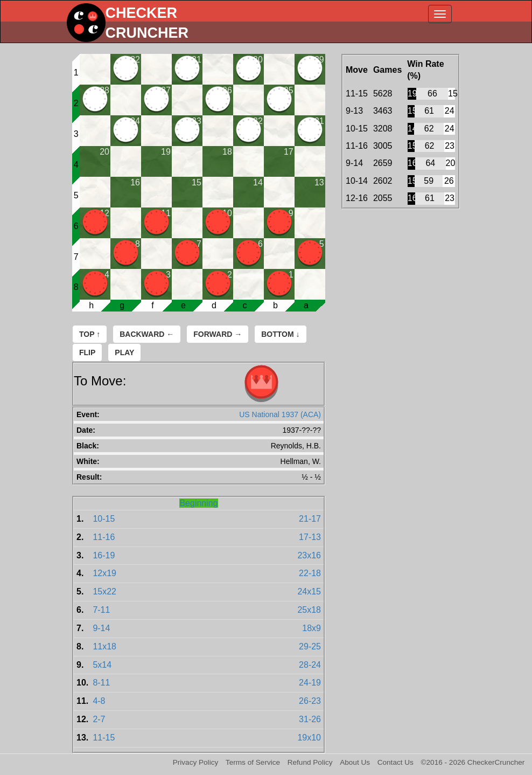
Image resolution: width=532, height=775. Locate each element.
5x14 (102, 665)
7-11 (101, 610)
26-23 (310, 701)
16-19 (104, 555)
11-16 (104, 537)
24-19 (310, 683)
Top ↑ (90, 334)
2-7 (99, 719)
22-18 (310, 573)
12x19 (104, 573)
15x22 (104, 591)
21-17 (310, 519)
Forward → (218, 334)
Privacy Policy (196, 762)
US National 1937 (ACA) (280, 414)
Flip (87, 352)
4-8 (99, 701)
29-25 (310, 646)
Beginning (198, 503)
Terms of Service (253, 762)
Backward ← (147, 334)
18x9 (311, 628)
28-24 (310, 665)
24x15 (309, 591)
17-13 (310, 537)
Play (124, 352)
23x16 (309, 555)
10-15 (104, 519)
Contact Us (395, 762)
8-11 (101, 683)
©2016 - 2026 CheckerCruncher (473, 762)
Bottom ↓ (280, 334)
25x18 (309, 610)
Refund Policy (310, 762)
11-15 (104, 738)
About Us (355, 762)
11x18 (104, 646)
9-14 (101, 628)
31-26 (310, 719)
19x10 (309, 738)
